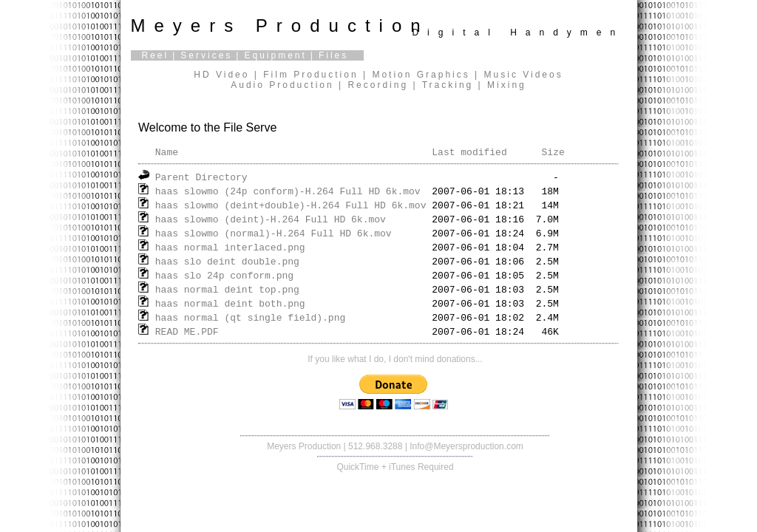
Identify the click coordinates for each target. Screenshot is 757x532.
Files (333, 55)
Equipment (275, 55)
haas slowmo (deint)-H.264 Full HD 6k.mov (271, 219)
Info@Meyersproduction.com (466, 446)
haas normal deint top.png (227, 289)
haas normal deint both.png (230, 303)
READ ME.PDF (187, 331)
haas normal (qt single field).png (250, 317)
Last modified (469, 151)
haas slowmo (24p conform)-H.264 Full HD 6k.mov (288, 191)
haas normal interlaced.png (230, 247)
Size (553, 151)
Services (206, 55)
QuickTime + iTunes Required (395, 467)
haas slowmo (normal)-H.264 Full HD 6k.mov (274, 233)
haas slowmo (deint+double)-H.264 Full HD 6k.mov (291, 205)
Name (167, 151)
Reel (156, 55)
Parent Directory (201, 177)
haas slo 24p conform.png (224, 275)
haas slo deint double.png (227, 261)
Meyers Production (304, 446)
